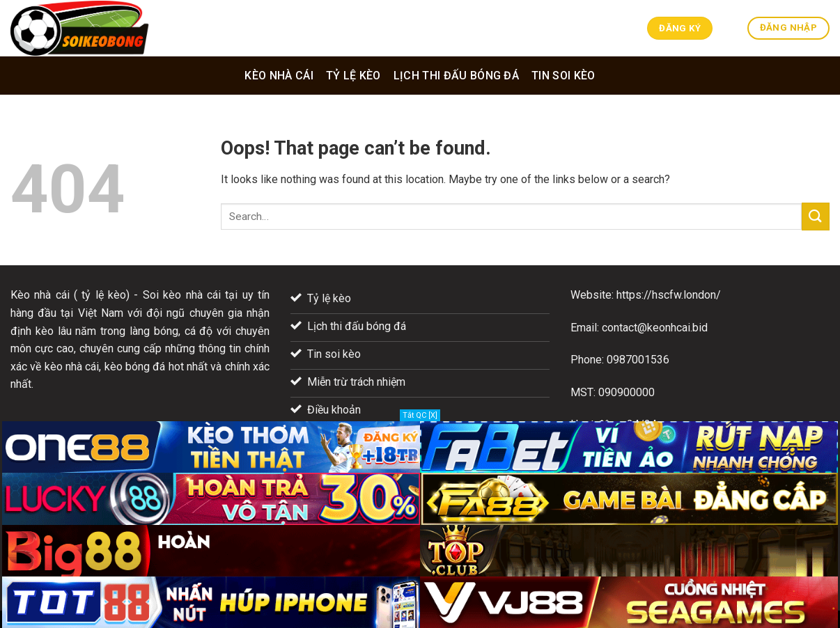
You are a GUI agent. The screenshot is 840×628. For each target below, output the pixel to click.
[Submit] (816, 216)
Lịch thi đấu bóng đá (456, 76)
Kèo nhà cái (279, 76)
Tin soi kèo (563, 76)
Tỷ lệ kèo (353, 76)
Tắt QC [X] (420, 415)
